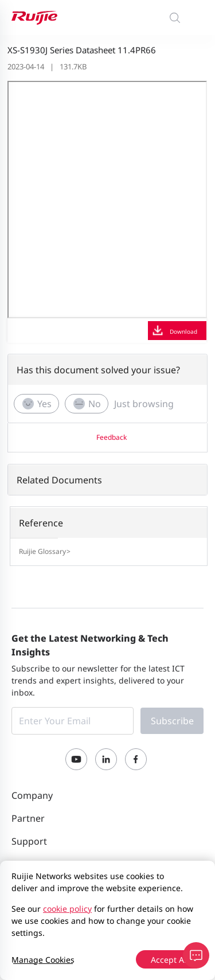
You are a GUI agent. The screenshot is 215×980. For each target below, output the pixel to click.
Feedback (112, 437)
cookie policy (67, 909)
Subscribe (172, 721)
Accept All (170, 960)
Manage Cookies (43, 960)
